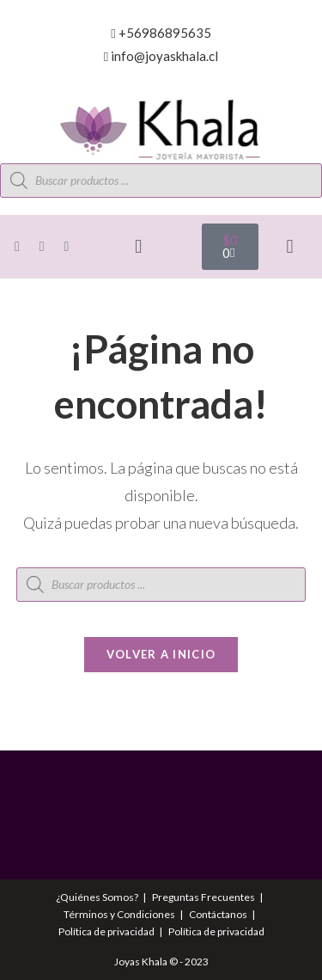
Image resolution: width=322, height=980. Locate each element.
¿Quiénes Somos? (97, 897)
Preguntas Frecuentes (204, 897)
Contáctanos (218, 914)
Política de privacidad (106, 931)
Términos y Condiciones (119, 914)
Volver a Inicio (161, 654)
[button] (139, 247)
